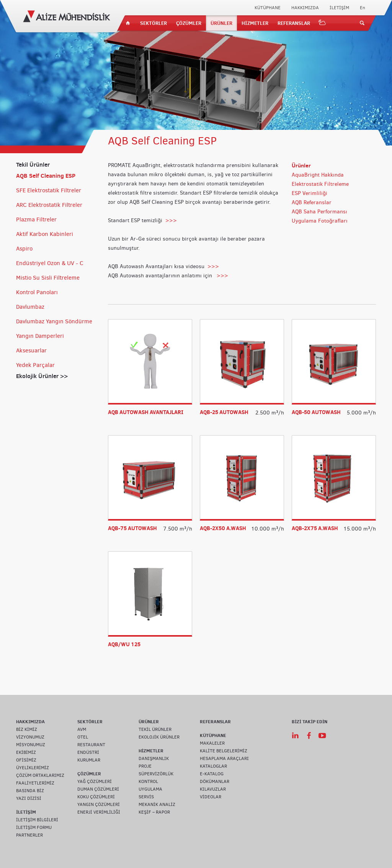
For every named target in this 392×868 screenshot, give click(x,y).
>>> (171, 220)
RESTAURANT (91, 745)
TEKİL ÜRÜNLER (155, 729)
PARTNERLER (29, 835)
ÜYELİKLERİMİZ (33, 768)
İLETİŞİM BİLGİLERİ (37, 820)
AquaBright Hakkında (318, 175)
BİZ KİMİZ (27, 729)
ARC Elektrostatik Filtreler (49, 205)
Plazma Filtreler (36, 219)
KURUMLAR (89, 760)
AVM (82, 729)
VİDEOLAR (211, 797)
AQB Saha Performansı (319, 212)
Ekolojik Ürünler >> (42, 376)
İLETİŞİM (339, 8)
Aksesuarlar (31, 350)
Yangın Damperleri (40, 336)
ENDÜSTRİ (88, 752)
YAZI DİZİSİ (29, 798)
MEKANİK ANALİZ (157, 804)
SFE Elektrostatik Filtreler (49, 190)
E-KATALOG (212, 774)
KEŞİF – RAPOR (154, 812)
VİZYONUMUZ (30, 737)
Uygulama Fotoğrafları (320, 221)
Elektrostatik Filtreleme (320, 184)
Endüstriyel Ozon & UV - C (50, 263)
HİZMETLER (255, 23)
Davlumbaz (30, 307)
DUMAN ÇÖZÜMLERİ (98, 789)
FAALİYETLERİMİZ (35, 783)
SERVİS (146, 797)
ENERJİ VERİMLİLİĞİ (99, 812)
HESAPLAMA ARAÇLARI (224, 758)
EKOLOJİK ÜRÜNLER (159, 737)
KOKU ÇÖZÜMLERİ (96, 797)
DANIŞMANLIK (154, 758)
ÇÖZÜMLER (189, 23)
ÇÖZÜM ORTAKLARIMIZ (40, 775)
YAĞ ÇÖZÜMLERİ (95, 781)
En (363, 8)
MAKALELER (212, 743)
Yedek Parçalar (35, 365)
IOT (322, 23)
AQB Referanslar (312, 202)
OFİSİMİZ (26, 760)
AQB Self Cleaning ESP (46, 176)
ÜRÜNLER (221, 23)
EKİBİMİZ (26, 752)
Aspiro (24, 249)
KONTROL (148, 781)
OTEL (83, 737)
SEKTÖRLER (154, 23)
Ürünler (301, 165)
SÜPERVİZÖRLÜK (156, 774)
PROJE (145, 766)
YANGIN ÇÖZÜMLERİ (99, 804)
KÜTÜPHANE (268, 8)
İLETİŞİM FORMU (34, 827)
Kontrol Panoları (37, 292)
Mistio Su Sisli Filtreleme (48, 278)
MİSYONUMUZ (31, 745)
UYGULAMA (150, 789)
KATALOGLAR (213, 766)
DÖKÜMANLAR (215, 781)
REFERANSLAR (294, 23)
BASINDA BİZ (30, 791)
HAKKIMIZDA (305, 8)
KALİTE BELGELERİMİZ (224, 751)
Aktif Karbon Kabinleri (45, 234)
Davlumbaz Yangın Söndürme (54, 321)
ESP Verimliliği (310, 193)
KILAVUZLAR (213, 789)
